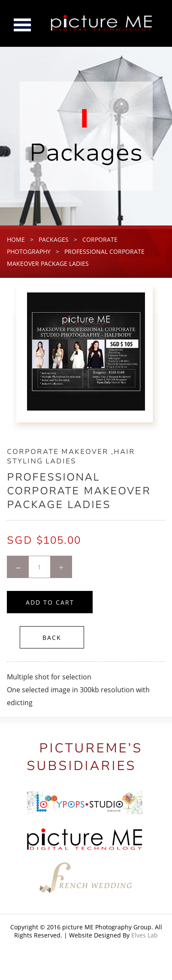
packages (54, 239)
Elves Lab (145, 935)
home (16, 239)
